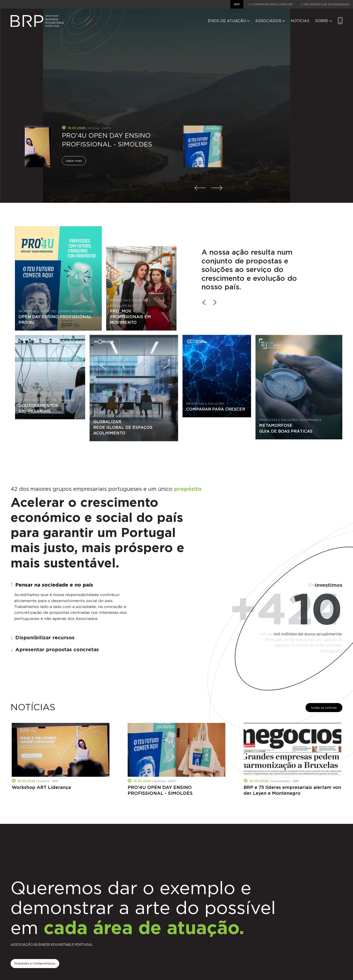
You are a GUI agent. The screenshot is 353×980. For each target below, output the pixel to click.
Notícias (300, 21)
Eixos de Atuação (229, 21)
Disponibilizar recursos (43, 637)
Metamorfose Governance (325, 4)
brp (237, 4)
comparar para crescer (270, 4)
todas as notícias (324, 708)
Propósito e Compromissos (35, 963)
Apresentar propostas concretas (55, 649)
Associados (270, 21)
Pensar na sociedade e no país (52, 585)
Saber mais (37, 152)
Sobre (324, 21)
